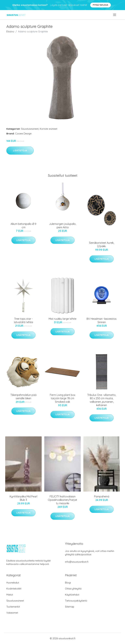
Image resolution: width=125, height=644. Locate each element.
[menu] (115, 15)
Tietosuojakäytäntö (76, 601)
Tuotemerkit (13, 607)
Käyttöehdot (72, 595)
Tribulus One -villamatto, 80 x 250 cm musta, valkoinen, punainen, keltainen (102, 400)
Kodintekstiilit (14, 589)
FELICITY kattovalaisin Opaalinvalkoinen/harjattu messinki (62, 500)
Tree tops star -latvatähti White (24, 320)
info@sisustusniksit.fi (77, 562)
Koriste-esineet (49, 129)
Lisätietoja (20, 151)
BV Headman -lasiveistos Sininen (102, 320)
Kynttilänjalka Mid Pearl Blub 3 (23, 498)
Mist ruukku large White (62, 319)
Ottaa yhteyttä (73, 589)
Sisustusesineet (30, 129)
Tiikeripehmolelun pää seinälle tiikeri (23, 397)
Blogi (68, 583)
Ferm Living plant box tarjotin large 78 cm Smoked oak (63, 398)
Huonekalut (13, 583)
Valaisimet (12, 613)
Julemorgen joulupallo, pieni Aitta (63, 226)
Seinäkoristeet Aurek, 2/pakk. (102, 244)
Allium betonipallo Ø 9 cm (23, 226)
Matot (10, 595)
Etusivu (10, 31)
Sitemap (70, 607)
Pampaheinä (102, 496)
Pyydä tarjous (101, 5)
